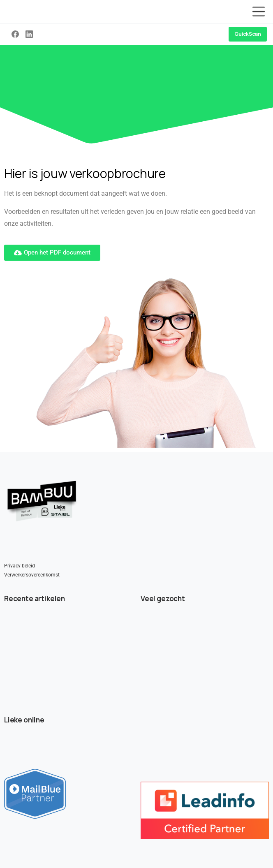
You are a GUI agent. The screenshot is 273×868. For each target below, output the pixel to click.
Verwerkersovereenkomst (32, 575)
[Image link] (42, 501)
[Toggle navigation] (259, 12)
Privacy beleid (20, 566)
